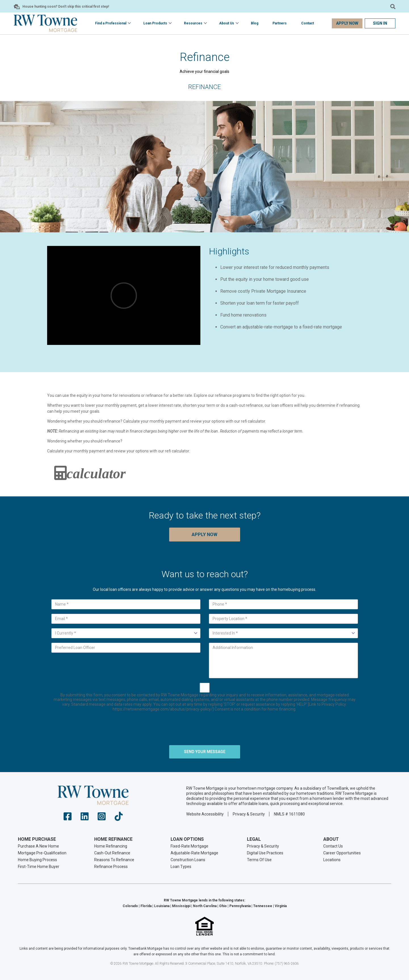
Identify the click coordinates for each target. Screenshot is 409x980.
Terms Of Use (259, 860)
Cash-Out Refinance (112, 853)
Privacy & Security (249, 814)
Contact (308, 23)
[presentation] (205, 730)
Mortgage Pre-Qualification (42, 853)
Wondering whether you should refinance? (85, 441)
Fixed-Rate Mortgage (189, 846)
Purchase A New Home (38, 846)
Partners (280, 23)
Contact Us (333, 846)
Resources (193, 23)
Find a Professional (111, 23)
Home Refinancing (111, 846)
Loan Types (181, 867)
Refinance (204, 87)
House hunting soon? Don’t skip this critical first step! (66, 7)
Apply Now (347, 23)
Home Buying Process (37, 860)
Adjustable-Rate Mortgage (194, 853)
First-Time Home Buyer (39, 867)
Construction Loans (188, 860)
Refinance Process (111, 867)
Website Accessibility (205, 814)
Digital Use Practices (265, 853)
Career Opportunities (342, 853)
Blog (255, 23)
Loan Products (155, 23)
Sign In (380, 23)
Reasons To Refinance (114, 860)
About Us (227, 23)
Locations (332, 860)
